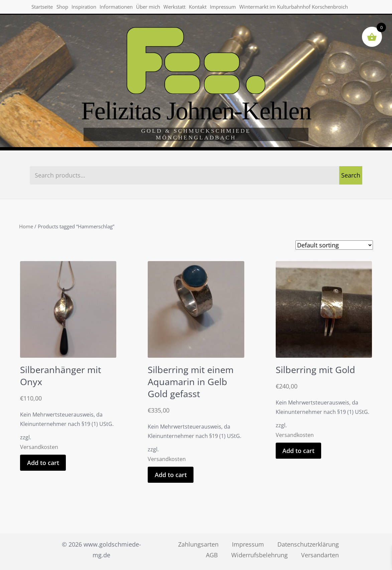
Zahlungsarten (198, 544)
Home (26, 226)
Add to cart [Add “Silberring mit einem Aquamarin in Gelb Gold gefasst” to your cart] (171, 475)
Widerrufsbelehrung (259, 555)
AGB (212, 555)
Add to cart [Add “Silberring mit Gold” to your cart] (298, 451)
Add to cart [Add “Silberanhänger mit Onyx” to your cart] (43, 463)
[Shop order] (334, 245)
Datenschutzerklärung (308, 544)
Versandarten (320, 555)
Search (351, 175)
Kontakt (209, 8)
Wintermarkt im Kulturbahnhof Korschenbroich (86, 24)
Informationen (123, 8)
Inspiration (89, 8)
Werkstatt (184, 8)
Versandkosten (39, 447)
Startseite (43, 8)
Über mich (156, 8)
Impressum (236, 8)
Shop (66, 8)
